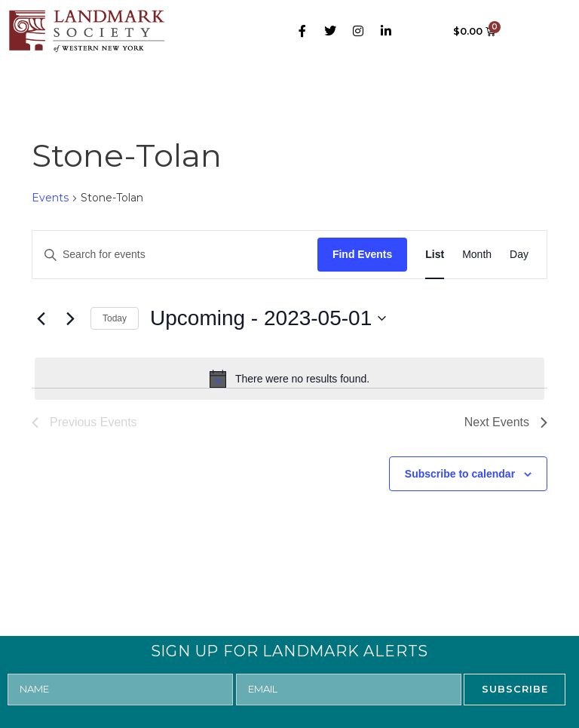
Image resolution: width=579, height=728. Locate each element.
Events (50, 198)
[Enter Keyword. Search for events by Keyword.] (175, 255)
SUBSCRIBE (515, 689)
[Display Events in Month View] (477, 255)
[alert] (289, 379)
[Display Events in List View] (435, 255)
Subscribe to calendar (460, 474)
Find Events (362, 254)
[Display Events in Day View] (519, 255)
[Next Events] (70, 318)
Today (115, 318)
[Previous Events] (41, 318)
